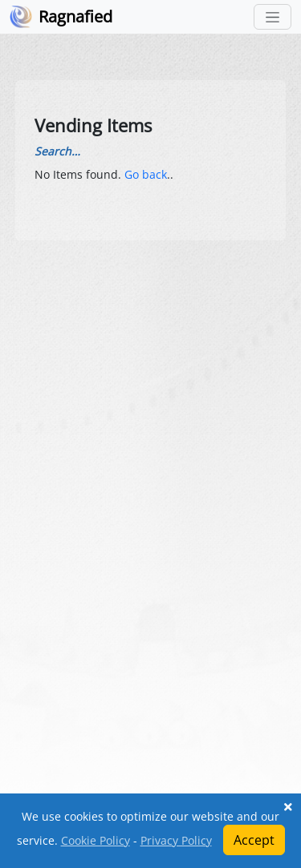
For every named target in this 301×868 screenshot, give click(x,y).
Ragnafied (75, 16)
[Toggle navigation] (273, 17)
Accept (254, 840)
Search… (57, 151)
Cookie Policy (96, 840)
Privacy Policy (176, 840)
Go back (146, 174)
